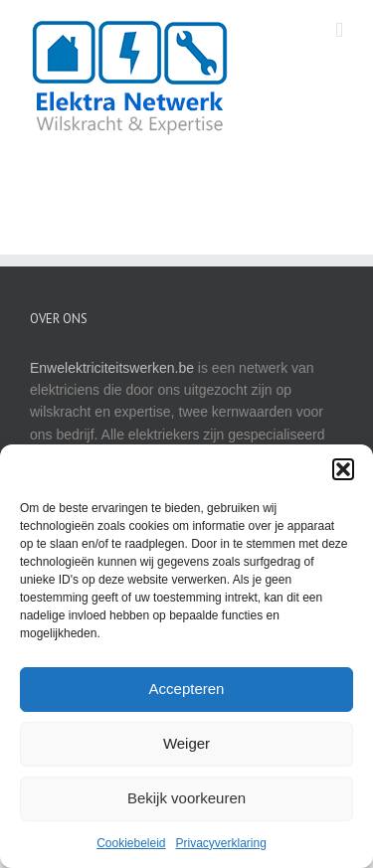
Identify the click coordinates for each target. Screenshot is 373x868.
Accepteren (187, 689)
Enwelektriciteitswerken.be (112, 368)
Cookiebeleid (131, 843)
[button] (343, 469)
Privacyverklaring (221, 843)
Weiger (186, 743)
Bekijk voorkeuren (186, 798)
